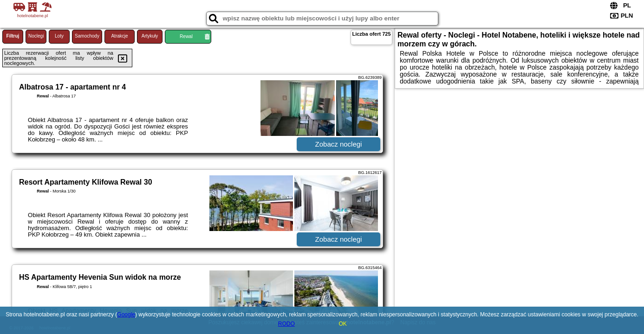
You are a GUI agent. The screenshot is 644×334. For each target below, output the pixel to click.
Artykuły (150, 36)
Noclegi (36, 36)
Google (126, 315)
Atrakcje (119, 36)
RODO (286, 324)
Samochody (87, 36)
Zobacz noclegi (339, 144)
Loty (59, 36)
